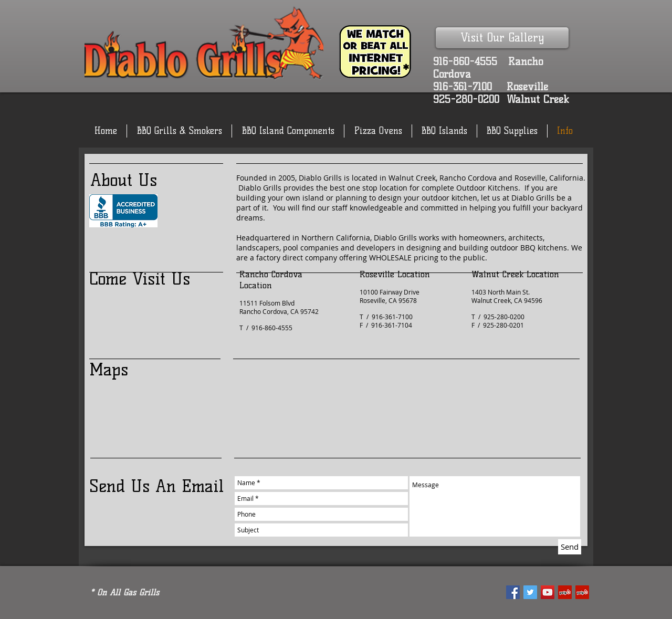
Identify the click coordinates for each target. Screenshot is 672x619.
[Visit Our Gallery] (502, 38)
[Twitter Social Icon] (530, 592)
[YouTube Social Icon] (548, 592)
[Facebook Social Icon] (513, 592)
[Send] (570, 547)
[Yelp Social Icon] (565, 592)
